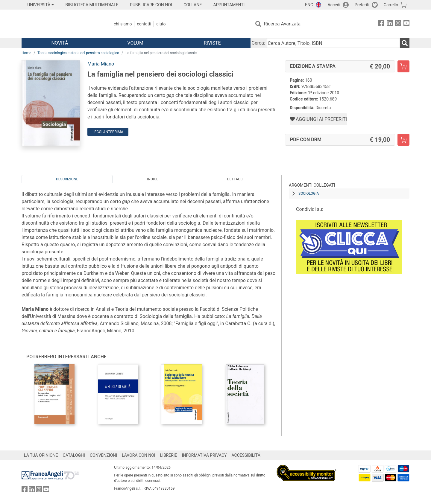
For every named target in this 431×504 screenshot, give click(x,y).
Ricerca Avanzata (282, 24)
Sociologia (309, 194)
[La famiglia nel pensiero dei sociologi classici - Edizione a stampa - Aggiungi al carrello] (403, 66)
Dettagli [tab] (235, 179)
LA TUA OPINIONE (41, 455)
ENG (309, 5)
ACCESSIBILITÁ (246, 455)
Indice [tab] (153, 179)
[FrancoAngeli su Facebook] (381, 24)
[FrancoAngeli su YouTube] (406, 24)
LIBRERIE (169, 455)
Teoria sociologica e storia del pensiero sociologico (78, 53)
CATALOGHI (74, 455)
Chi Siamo (123, 24)
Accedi (334, 5)
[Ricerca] (405, 43)
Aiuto (161, 24)
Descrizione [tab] (67, 179)
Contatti (144, 24)
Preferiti (362, 5)
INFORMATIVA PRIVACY (204, 455)
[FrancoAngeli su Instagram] (398, 24)
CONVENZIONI (103, 455)
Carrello (391, 5)
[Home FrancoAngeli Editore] (61, 24)
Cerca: (258, 43)
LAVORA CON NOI (139, 455)
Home (26, 53)
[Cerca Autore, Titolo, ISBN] (333, 43)
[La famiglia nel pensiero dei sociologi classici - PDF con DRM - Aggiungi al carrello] (403, 140)
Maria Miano (101, 64)
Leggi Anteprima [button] (108, 132)
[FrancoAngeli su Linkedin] (390, 24)
